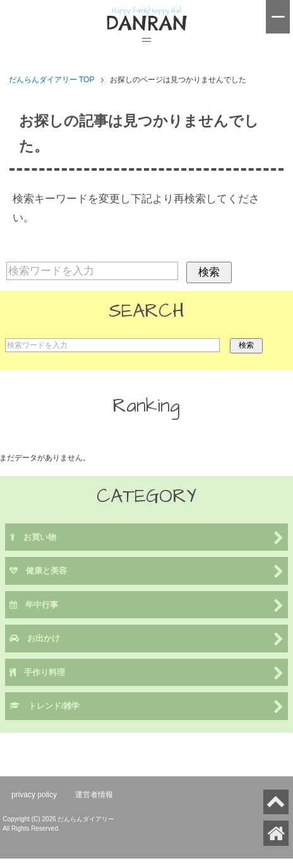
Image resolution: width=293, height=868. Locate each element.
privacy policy (34, 795)
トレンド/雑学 (147, 707)
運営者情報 (94, 795)
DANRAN (146, 23)
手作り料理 (147, 674)
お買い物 (147, 538)
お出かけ (147, 639)
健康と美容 (147, 572)
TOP (52, 80)
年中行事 (147, 606)
